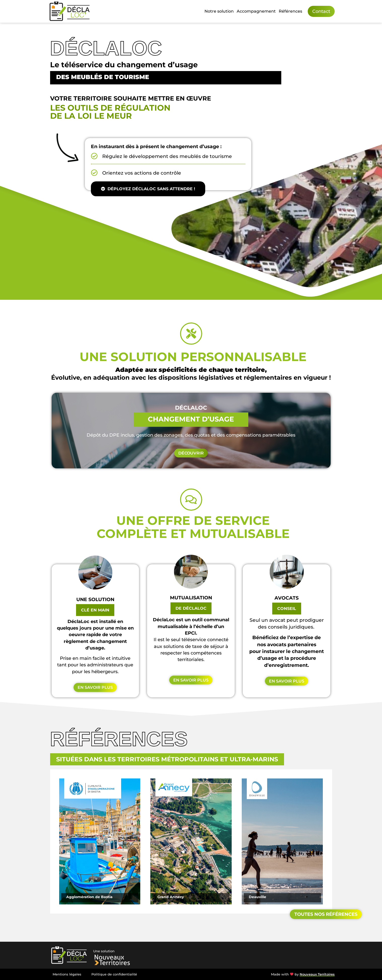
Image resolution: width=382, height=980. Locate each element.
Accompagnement (256, 11)
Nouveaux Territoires (317, 974)
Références (290, 11)
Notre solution (219, 11)
